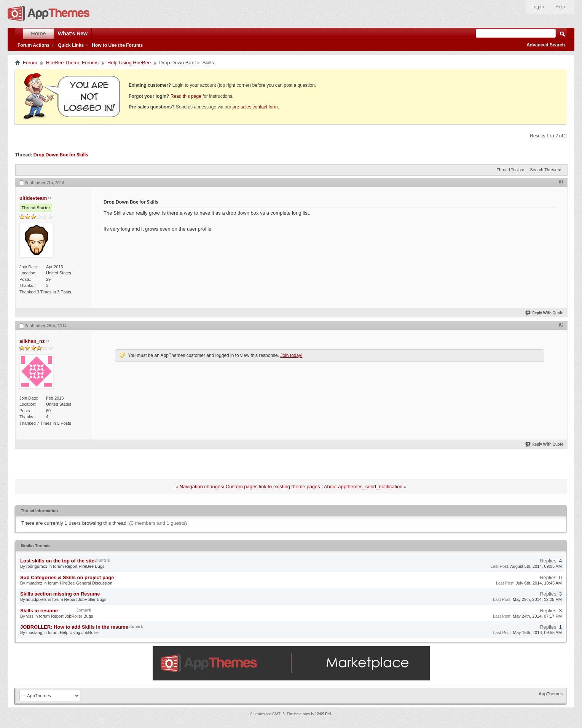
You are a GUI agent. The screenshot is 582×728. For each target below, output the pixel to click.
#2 (561, 325)
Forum (30, 63)
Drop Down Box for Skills (61, 155)
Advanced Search (546, 45)
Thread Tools (509, 170)
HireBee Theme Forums (72, 63)
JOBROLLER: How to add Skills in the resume (74, 627)
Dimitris (102, 560)
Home (39, 33)
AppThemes (551, 694)
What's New (73, 33)
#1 (561, 182)
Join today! (291, 355)
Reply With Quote (545, 313)
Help (560, 7)
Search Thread (544, 170)
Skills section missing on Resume (60, 594)
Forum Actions (33, 45)
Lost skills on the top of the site (57, 561)
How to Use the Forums (117, 45)
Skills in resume (39, 611)
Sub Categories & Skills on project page (67, 577)
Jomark (84, 610)
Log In (538, 7)
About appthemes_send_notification (363, 487)
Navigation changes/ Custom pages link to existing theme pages (250, 487)
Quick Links (71, 45)
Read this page (186, 96)
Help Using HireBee (129, 63)
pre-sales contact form (255, 107)
